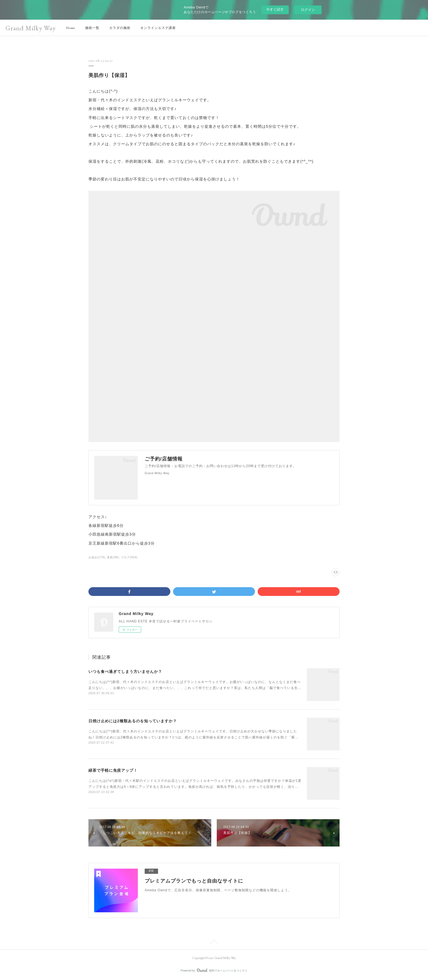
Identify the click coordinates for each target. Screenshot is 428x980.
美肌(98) (113, 557)
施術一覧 (92, 28)
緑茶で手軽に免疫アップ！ (113, 770)
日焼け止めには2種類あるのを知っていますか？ (133, 721)
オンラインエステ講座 (158, 28)
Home (71, 28)
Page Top (214, 943)
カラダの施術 (120, 28)
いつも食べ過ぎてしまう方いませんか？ (125, 672)
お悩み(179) (97, 557)
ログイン (308, 10)
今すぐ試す (275, 9)
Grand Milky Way (31, 28)
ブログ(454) (129, 557)
